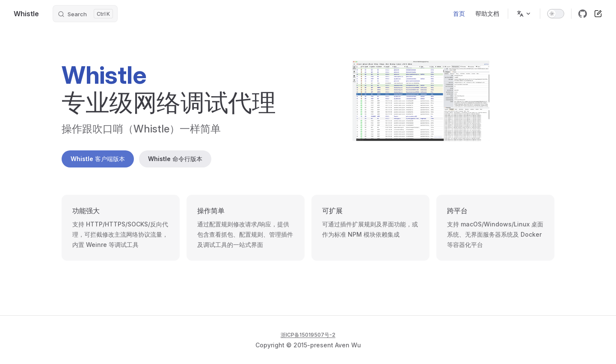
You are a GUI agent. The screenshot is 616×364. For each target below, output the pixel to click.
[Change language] (524, 14)
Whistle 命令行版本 (175, 159)
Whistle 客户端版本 (98, 159)
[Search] (85, 14)
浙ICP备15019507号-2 (308, 335)
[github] (583, 14)
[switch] (556, 14)
